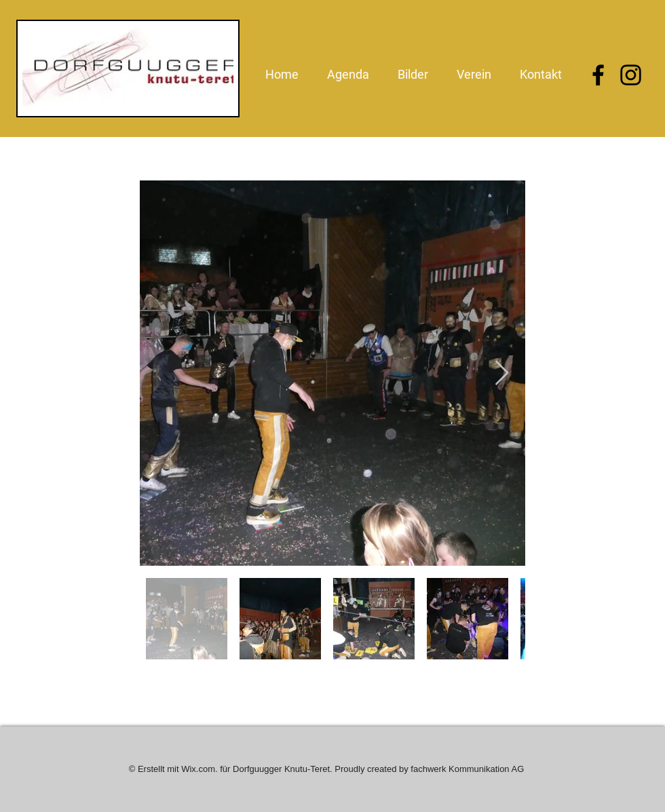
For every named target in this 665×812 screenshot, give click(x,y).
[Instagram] (631, 75)
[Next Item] (502, 373)
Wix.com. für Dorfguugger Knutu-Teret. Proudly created (290, 769)
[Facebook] (598, 75)
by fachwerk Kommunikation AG (461, 769)
